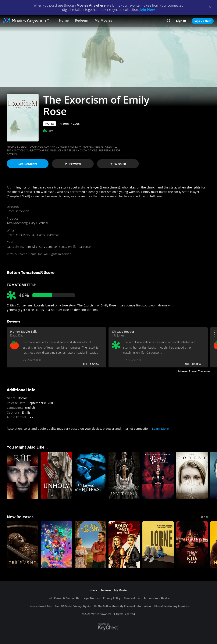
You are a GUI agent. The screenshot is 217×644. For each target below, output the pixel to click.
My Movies (103, 20)
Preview (73, 164)
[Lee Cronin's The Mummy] (22, 545)
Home (64, 20)
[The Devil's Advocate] (158, 475)
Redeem (82, 20)
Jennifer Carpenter (80, 247)
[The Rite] (22, 475)
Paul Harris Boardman (45, 235)
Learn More (160, 429)
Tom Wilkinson (35, 247)
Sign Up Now (203, 21)
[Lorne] (158, 545)
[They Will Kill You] (192, 545)
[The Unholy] (56, 475)
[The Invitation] (124, 475)
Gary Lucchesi (38, 223)
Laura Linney (15, 247)
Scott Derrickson (18, 211)
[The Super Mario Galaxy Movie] (56, 545)
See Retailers (28, 164)
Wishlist (118, 164)
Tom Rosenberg (17, 223)
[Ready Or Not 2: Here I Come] (124, 545)
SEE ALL (205, 517)
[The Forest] (192, 475)
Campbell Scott (56, 247)
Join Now (147, 10)
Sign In (181, 21)
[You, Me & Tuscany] (90, 545)
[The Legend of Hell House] (90, 475)
